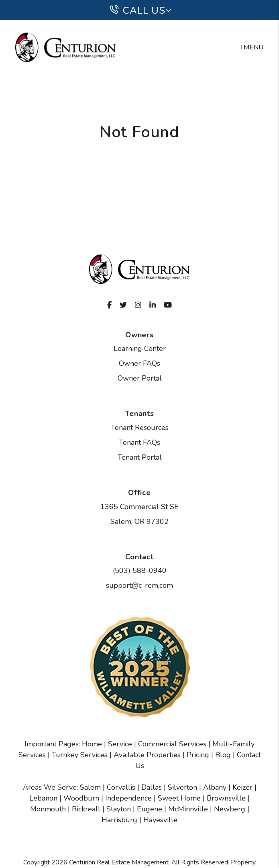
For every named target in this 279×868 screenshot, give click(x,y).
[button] (109, 305)
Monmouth (48, 809)
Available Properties (147, 755)
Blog (223, 755)
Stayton (119, 809)
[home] (66, 47)
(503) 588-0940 (140, 571)
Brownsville (226, 798)
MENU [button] (252, 47)
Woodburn (81, 798)
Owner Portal (140, 378)
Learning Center (140, 348)
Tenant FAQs (139, 442)
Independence (128, 798)
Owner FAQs (139, 363)
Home (92, 744)
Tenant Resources (140, 428)
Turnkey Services (80, 755)
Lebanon (43, 798)
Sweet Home (179, 798)
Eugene (150, 809)
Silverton (182, 787)
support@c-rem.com (139, 585)
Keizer (242, 787)
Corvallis (121, 787)
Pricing (198, 755)
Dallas (152, 787)
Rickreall (86, 809)
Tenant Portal (140, 457)
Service (120, 744)
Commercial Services (172, 744)
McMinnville (188, 809)
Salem (90, 787)
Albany (215, 787)
